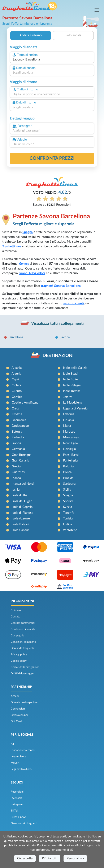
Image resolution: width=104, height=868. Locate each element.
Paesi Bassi (71, 455)
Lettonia (69, 414)
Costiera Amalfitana (25, 403)
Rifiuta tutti (50, 858)
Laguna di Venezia (75, 409)
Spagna (28, 232)
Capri (15, 379)
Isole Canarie (21, 530)
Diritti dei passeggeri (23, 673)
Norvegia (69, 449)
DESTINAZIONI (58, 356)
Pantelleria (70, 461)
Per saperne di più (62, 850)
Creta (15, 409)
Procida (68, 478)
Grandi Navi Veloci (32, 273)
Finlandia (18, 437)
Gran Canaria (20, 461)
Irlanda (16, 478)
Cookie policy (19, 661)
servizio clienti (74, 303)
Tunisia (68, 519)
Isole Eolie (70, 379)
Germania (18, 449)
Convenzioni (18, 709)
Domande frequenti (22, 648)
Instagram (17, 804)
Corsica (17, 397)
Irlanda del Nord (23, 484)
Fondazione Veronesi (23, 750)
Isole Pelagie (72, 385)
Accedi (15, 696)
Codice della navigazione (25, 667)
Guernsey (18, 472)
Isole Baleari (20, 524)
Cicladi (16, 385)
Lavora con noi (19, 715)
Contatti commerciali (23, 623)
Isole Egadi (71, 374)
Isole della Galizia (75, 368)
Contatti (16, 617)
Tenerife (69, 513)
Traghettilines (12, 246)
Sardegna (69, 484)
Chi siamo (16, 610)
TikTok (15, 811)
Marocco (69, 432)
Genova (24, 264)
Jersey (68, 397)
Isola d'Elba (19, 495)
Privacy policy (19, 655)
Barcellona (16, 337)
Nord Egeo (71, 443)
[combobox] (52, 60)
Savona (65, 337)
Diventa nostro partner (24, 702)
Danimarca (19, 420)
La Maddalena (73, 403)
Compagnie (17, 636)
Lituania (68, 420)
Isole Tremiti (72, 391)
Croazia (17, 414)
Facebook (16, 798)
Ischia (16, 490)
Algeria (16, 374)
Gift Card (16, 721)
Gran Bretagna (21, 455)
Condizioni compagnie (24, 642)
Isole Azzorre (21, 519)
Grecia (16, 466)
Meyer (15, 763)
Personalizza (75, 858)
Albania (17, 368)
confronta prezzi (52, 158)
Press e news (19, 817)
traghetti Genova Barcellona (61, 286)
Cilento (17, 391)
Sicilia (67, 490)
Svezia (68, 507)
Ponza (67, 472)
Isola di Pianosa (22, 513)
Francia (16, 443)
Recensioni (17, 792)
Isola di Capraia (22, 507)
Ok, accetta (25, 858)
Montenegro (72, 437)
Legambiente (18, 757)
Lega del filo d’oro (21, 769)
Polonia (68, 466)
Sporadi (68, 501)
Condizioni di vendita (23, 629)
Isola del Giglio (22, 501)
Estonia (17, 432)
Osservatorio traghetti (24, 823)
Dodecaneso (20, 426)
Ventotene (70, 530)
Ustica (67, 524)
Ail (12, 744)
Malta (67, 426)
